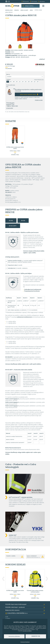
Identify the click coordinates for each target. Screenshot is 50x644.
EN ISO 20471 (13, 226)
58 (29, 82)
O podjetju (8, 618)
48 (14, 82)
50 (17, 82)
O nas (7, 617)
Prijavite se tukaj (39, 100)
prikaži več (42, 59)
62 (35, 82)
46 (11, 82)
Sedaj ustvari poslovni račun (29, 94)
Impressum (23, 642)
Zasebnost (27, 642)
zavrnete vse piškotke (27, 631)
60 (32, 82)
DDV (14, 66)
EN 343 (23, 221)
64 (38, 82)
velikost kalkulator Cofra (39, 79)
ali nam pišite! (10, 108)
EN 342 (11, 221)
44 (8, 82)
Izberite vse (36, 636)
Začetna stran (9, 10)
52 (20, 82)
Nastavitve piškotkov (14, 636)
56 (26, 82)
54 (23, 82)
